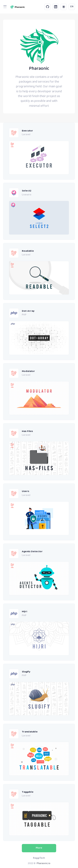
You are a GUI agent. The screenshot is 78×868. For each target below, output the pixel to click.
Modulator (28, 371)
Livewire (27, 195)
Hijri (24, 612)
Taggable (28, 792)
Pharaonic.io (43, 864)
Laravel (26, 135)
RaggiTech (39, 858)
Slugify (26, 672)
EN (72, 7)
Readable (28, 251)
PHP (24, 315)
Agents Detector (32, 552)
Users (25, 491)
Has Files (27, 431)
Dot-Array (28, 311)
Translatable (30, 732)
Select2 (27, 191)
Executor (27, 131)
